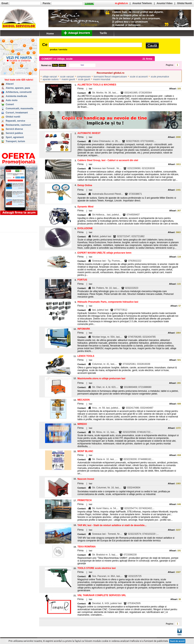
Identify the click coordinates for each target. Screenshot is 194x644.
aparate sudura (51, 79)
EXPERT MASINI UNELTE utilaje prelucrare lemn (104, 253)
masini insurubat (102, 79)
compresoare (84, 77)
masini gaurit (68, 79)
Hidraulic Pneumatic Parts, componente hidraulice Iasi (108, 302)
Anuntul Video (165, 3)
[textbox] (95, 45)
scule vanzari (67, 77)
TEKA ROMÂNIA (87, 547)
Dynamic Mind (85, 207)
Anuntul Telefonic (142, 3)
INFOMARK (84, 329)
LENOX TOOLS (86, 356)
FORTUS (82, 280)
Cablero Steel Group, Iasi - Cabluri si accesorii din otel (108, 160)
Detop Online (85, 185)
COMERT (47, 59)
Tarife (103, 33)
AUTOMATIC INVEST (89, 133)
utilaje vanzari (50, 77)
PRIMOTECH (84, 500)
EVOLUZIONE (85, 228)
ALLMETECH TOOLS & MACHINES (97, 85)
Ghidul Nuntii (184, 3)
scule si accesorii (139, 77)
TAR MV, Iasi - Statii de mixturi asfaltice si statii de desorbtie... (112, 525)
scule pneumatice (160, 77)
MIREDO (82, 424)
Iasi (82, 65)
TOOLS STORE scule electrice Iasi (97, 568)
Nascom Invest (86, 479)
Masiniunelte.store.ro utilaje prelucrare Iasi (101, 379)
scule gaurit (84, 79)
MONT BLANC (85, 451)
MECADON (83, 400)
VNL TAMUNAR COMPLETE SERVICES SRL (102, 595)
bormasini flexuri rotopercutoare (110, 77)
